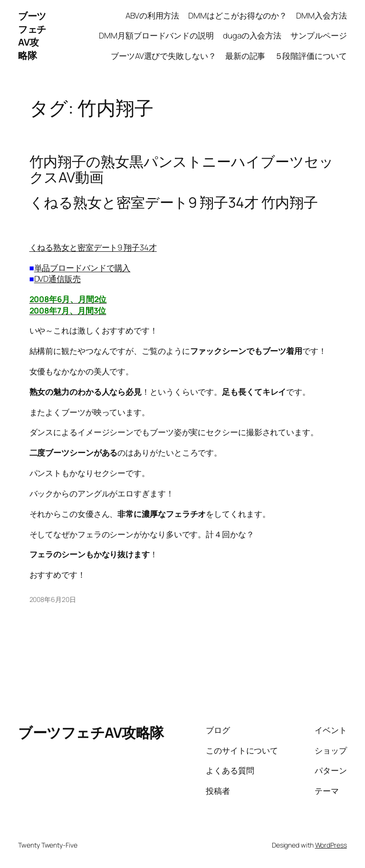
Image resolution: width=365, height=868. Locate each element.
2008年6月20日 (53, 599)
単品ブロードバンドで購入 (82, 268)
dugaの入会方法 (252, 35)
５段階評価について (311, 56)
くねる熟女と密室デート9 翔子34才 (93, 247)
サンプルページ (318, 35)
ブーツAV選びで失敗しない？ (163, 56)
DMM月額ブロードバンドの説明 (156, 35)
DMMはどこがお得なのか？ (238, 15)
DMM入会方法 (321, 15)
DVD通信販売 (58, 279)
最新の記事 (245, 56)
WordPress (331, 845)
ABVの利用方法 (152, 15)
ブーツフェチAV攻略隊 (32, 36)
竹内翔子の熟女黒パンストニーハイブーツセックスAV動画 (182, 169)
